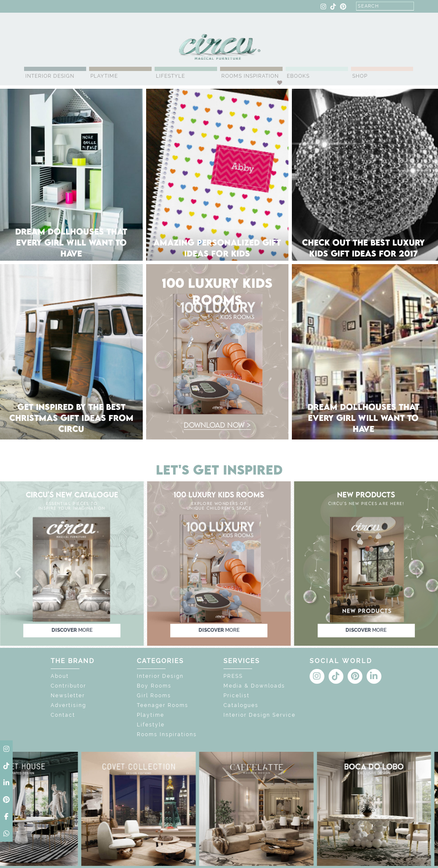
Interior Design (50, 76)
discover (72, 630)
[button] (19, 573)
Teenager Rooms (163, 705)
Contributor (68, 686)
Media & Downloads (254, 686)
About (60, 676)
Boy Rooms (154, 686)
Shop (360, 76)
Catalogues (241, 705)
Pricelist (237, 696)
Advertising (68, 705)
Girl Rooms (154, 696)
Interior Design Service (260, 715)
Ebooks (298, 76)
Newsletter (68, 696)
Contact (63, 715)
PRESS (233, 676)
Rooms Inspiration (250, 76)
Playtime (104, 76)
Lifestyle (170, 76)
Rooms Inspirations (167, 734)
